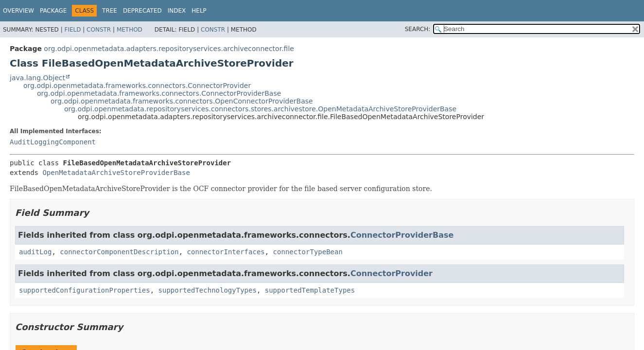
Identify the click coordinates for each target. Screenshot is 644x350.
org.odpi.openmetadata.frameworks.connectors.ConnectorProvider (137, 86)
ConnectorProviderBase (402, 235)
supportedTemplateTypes (310, 290)
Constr (99, 30)
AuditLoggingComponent (53, 142)
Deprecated (142, 11)
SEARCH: (418, 29)
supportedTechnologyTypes (208, 290)
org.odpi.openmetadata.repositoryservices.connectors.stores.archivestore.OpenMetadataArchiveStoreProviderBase (260, 109)
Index (177, 11)
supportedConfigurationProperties (85, 290)
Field (72, 30)
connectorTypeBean (308, 252)
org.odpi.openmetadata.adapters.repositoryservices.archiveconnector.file (169, 49)
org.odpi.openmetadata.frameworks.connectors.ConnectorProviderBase (159, 93)
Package (53, 11)
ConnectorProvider (392, 273)
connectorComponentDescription (119, 252)
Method (130, 30)
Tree (110, 11)
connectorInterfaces (226, 252)
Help (199, 11)
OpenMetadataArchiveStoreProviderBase (116, 173)
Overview (18, 11)
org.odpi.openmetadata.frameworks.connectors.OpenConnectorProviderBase (182, 101)
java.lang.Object (37, 78)
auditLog (35, 252)
